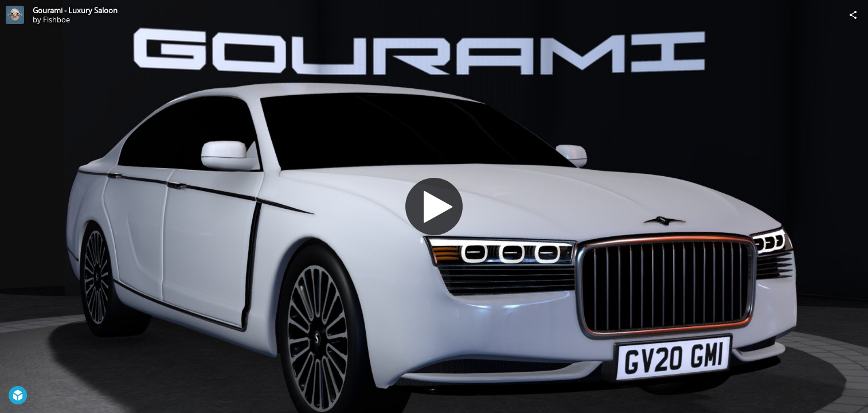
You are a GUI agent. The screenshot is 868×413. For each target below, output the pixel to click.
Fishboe (56, 20)
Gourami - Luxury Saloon (75, 10)
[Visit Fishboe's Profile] (15, 15)
